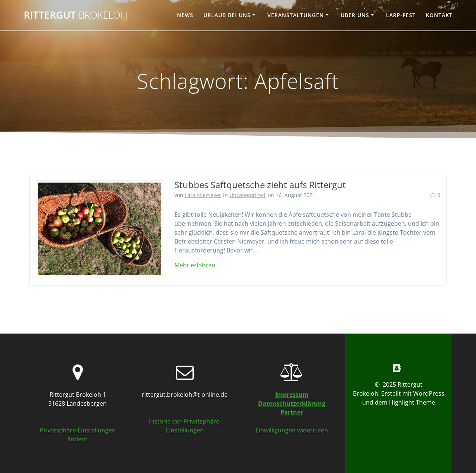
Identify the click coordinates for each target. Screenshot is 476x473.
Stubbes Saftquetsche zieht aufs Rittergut (260, 185)
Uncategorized (247, 195)
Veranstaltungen (296, 15)
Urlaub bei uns (227, 15)
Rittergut (76, 15)
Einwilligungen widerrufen (292, 430)
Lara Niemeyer (203, 195)
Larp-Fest (401, 15)
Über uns (355, 15)
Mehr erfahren (195, 265)
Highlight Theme (412, 402)
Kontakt (439, 15)
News (185, 15)
